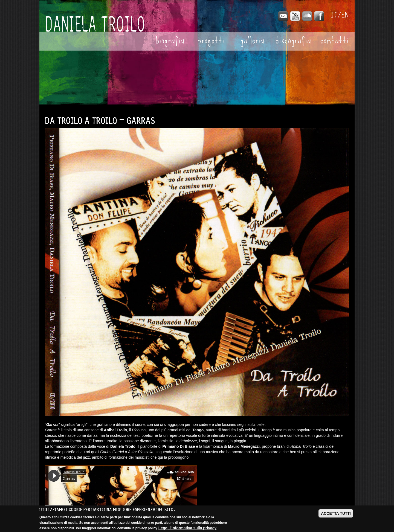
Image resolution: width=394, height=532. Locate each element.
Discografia (293, 41)
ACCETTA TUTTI (336, 513)
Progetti (211, 41)
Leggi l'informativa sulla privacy (188, 528)
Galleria (252, 41)
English (345, 15)
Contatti (334, 41)
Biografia (170, 41)
